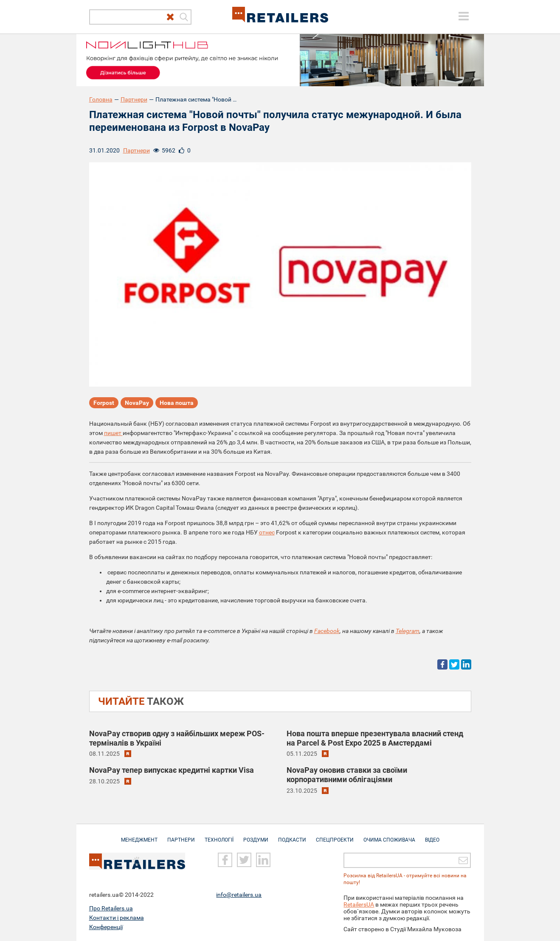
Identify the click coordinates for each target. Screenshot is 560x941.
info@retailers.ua (239, 895)
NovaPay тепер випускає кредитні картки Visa (172, 770)
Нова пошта (177, 403)
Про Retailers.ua (111, 908)
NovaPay (137, 403)
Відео (432, 836)
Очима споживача (389, 836)
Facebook (327, 631)
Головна (101, 99)
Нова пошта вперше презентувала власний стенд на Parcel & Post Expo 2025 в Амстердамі (375, 738)
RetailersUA (359, 904)
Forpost (104, 403)
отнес (267, 532)
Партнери (134, 99)
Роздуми (256, 836)
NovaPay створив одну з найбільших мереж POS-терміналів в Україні (177, 738)
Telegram (408, 631)
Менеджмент (139, 836)
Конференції (106, 927)
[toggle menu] (464, 16)
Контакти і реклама (117, 918)
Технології (219, 836)
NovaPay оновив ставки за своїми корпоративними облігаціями (347, 775)
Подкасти (292, 836)
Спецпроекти (335, 836)
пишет (113, 433)
